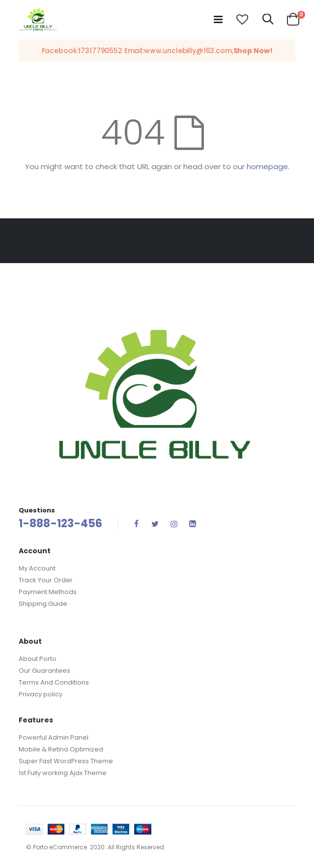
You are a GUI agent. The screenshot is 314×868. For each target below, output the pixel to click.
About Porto (38, 659)
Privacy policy (41, 694)
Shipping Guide (43, 604)
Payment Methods (48, 592)
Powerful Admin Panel (54, 737)
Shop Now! (253, 51)
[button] (242, 20)
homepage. (268, 166)
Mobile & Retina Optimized (61, 749)
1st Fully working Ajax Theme (63, 773)
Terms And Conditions (54, 682)
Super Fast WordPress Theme (66, 761)
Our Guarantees (44, 671)
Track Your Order (46, 580)
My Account (37, 568)
